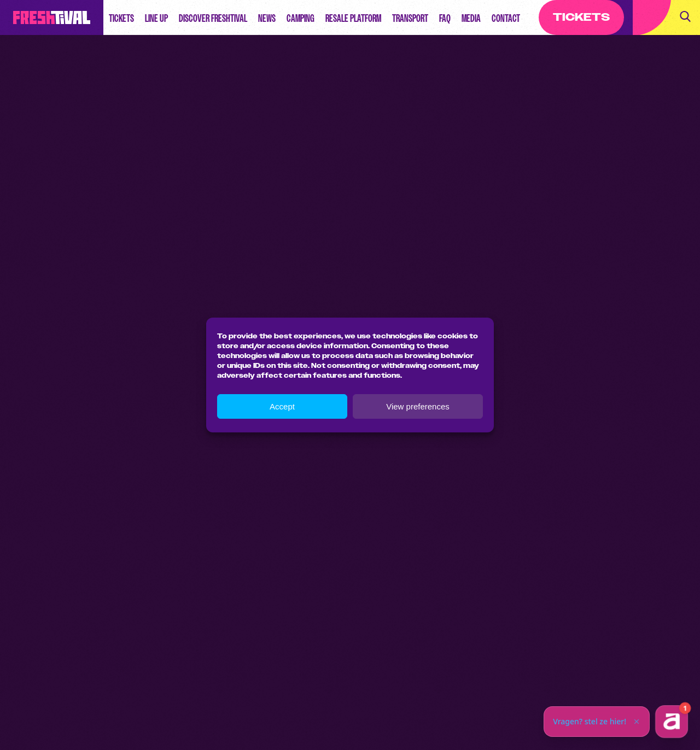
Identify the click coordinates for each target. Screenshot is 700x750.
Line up (156, 18)
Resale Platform (353, 18)
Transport (410, 18)
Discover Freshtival (213, 18)
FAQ (445, 18)
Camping (301, 18)
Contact (506, 18)
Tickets (121, 18)
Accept (282, 406)
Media (471, 18)
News (267, 18)
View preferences (418, 406)
